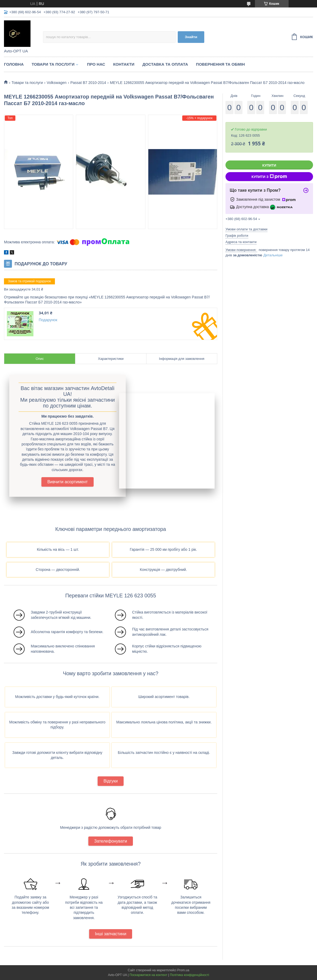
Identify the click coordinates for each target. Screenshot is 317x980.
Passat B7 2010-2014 (88, 83)
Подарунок (48, 320)
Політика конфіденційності (189, 975)
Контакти (124, 64)
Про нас (96, 64)
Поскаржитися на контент (148, 975)
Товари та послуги (53, 64)
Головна (14, 64)
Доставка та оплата (165, 64)
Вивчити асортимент (67, 482)
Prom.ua (183, 970)
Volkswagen (57, 83)
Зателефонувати (111, 841)
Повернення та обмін (220, 64)
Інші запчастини (111, 934)
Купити (269, 165)
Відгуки (110, 781)
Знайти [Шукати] (191, 37)
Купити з (269, 177)
